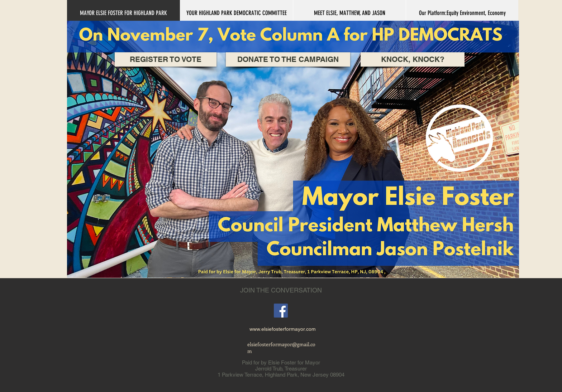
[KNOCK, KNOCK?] (413, 59)
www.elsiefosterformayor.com (283, 329)
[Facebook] (281, 311)
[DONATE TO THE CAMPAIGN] (288, 59)
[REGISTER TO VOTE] (166, 59)
